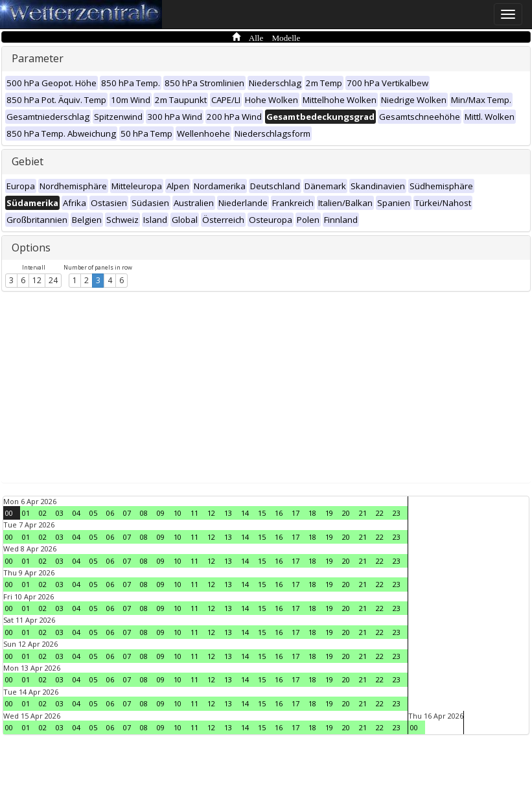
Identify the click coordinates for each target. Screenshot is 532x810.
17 (295, 513)
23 (397, 513)
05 (93, 513)
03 (60, 513)
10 (178, 513)
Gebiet (28, 161)
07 (127, 513)
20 (346, 513)
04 (76, 513)
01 (26, 513)
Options (31, 248)
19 (329, 513)
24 (53, 280)
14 (245, 513)
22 (380, 513)
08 (144, 513)
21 (363, 513)
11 (194, 513)
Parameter (38, 58)
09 (161, 513)
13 (228, 513)
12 (37, 280)
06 (110, 513)
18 (312, 513)
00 (9, 513)
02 (43, 513)
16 (279, 513)
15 (262, 513)
